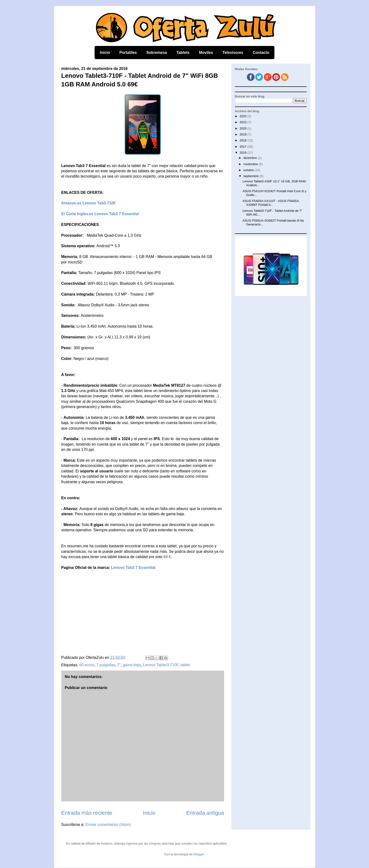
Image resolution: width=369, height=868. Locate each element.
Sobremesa (157, 53)
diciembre (250, 158)
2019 (244, 134)
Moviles (206, 53)
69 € (167, 557)
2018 (244, 140)
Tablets (183, 53)
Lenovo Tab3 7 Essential (133, 568)
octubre (249, 170)
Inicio (105, 53)
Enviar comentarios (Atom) (108, 825)
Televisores (233, 53)
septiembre (251, 176)
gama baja (132, 665)
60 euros (87, 665)
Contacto (261, 53)
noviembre (251, 164)
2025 (244, 116)
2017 (244, 147)
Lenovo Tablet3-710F (161, 665)
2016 (244, 153)
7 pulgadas (106, 665)
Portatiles (128, 53)
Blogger (199, 854)
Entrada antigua (205, 813)
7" (119, 665)
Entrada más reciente (87, 813)
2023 (244, 122)
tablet (185, 665)
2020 (244, 128)
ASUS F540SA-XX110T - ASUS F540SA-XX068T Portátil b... (271, 203)
